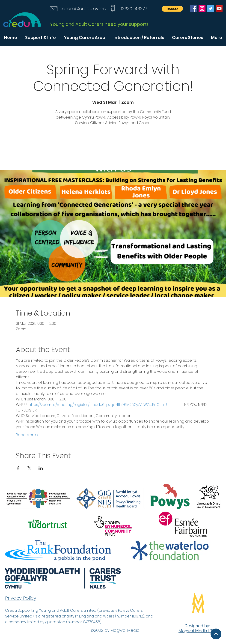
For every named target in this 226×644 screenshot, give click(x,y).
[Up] (216, 634)
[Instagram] (202, 9)
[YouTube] (219, 9)
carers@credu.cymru (84, 9)
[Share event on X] (29, 468)
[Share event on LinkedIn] (41, 468)
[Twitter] (211, 9)
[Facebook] (193, 9)
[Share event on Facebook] (18, 468)
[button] (172, 9)
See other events (113, 148)
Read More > (27, 435)
